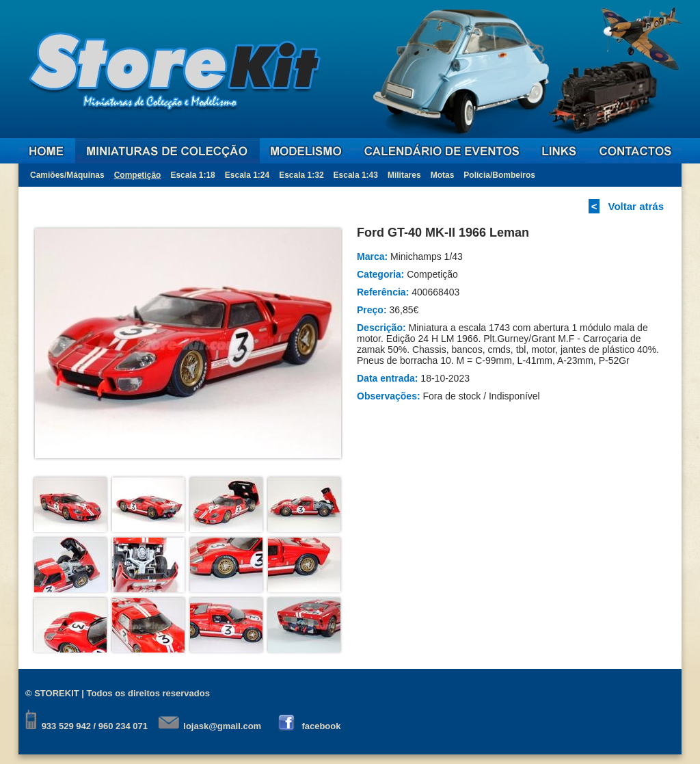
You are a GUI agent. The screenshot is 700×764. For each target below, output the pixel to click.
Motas (443, 175)
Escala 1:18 (192, 175)
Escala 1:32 (301, 175)
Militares (404, 175)
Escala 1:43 (356, 175)
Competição (138, 175)
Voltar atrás (636, 206)
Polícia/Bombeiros (499, 175)
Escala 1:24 (247, 175)
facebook (321, 726)
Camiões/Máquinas (67, 175)
